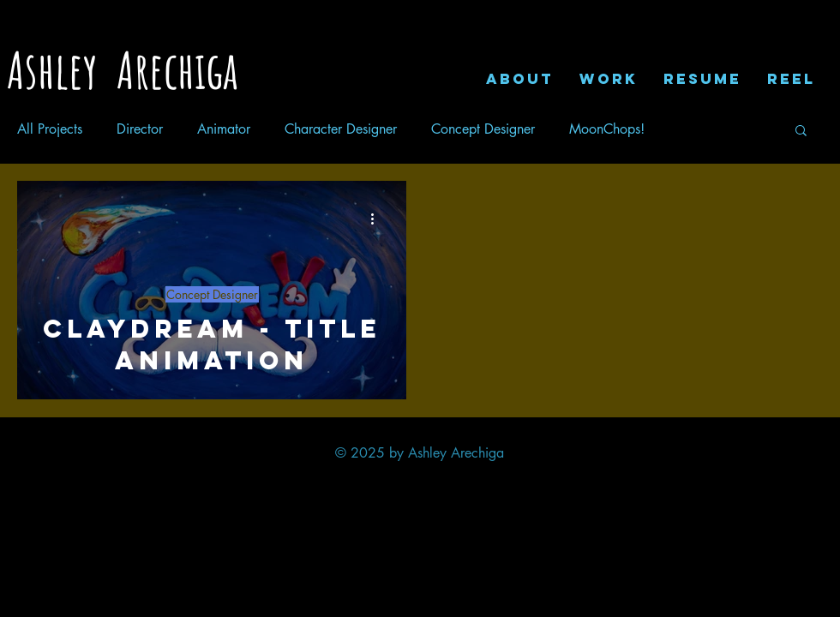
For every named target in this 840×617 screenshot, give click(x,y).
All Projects (50, 129)
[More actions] (378, 219)
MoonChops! (607, 129)
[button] (801, 132)
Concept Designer (483, 129)
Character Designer (341, 129)
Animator (224, 129)
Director (140, 129)
